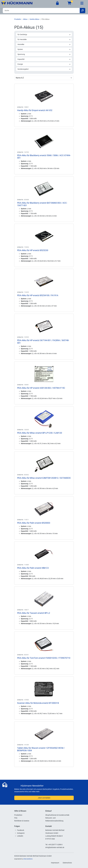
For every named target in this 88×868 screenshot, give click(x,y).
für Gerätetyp (44, 34)
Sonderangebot (44, 69)
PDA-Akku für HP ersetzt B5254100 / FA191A (38, 295)
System (44, 49)
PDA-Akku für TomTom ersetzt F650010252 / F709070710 (44, 658)
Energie (44, 64)
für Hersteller (44, 39)
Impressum (55, 863)
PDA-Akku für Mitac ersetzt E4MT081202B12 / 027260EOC (44, 478)
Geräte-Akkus (34, 19)
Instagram (21, 833)
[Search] (41, 11)
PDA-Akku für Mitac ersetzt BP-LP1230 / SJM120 (40, 433)
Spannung (44, 54)
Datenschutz (67, 863)
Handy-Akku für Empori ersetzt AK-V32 (35, 110)
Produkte (18, 19)
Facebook (21, 830)
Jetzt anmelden (44, 798)
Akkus (25, 19)
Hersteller (44, 44)
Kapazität (44, 59)
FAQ (16, 818)
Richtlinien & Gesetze (22, 821)
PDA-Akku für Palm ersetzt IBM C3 (33, 568)
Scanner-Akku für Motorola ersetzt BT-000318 (38, 703)
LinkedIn (20, 836)
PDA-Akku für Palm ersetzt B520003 (34, 523)
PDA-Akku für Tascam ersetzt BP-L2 (34, 613)
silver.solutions (28, 859)
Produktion (18, 815)
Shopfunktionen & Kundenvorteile (57, 815)
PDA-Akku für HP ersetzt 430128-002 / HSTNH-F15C (41, 388)
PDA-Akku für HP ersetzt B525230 (33, 250)
